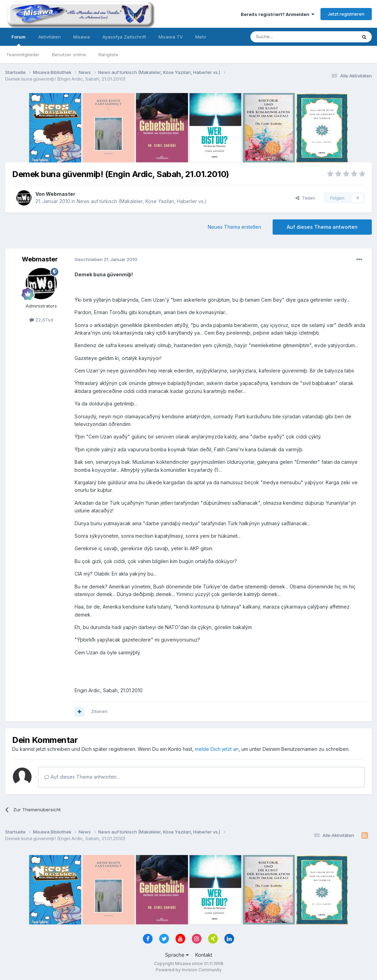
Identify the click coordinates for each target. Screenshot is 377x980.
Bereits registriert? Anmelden (277, 14)
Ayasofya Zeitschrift (124, 37)
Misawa (82, 37)
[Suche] (282, 37)
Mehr (201, 37)
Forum (19, 40)
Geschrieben (106, 259)
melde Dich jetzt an (217, 749)
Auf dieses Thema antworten (322, 227)
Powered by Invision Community (189, 970)
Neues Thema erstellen (234, 227)
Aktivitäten (49, 37)
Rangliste (108, 55)
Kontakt (204, 955)
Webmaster (61, 194)
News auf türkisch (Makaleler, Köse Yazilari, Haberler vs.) (142, 201)
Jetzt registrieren (346, 14)
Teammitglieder (23, 55)
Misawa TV (171, 37)
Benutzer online (69, 55)
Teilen (305, 198)
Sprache (177, 955)
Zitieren (99, 711)
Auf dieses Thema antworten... (82, 777)
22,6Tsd (41, 320)
